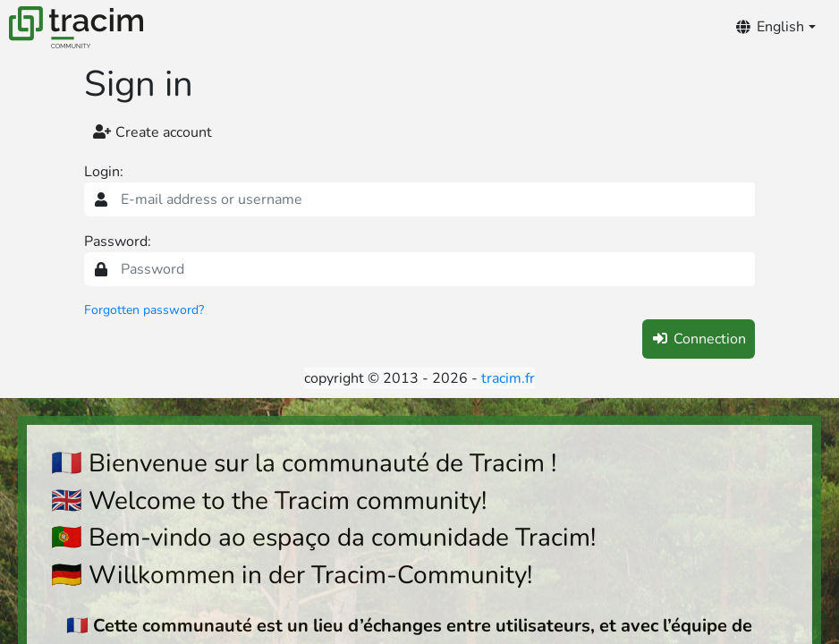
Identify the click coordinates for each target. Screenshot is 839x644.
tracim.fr (508, 378)
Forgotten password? (144, 310)
